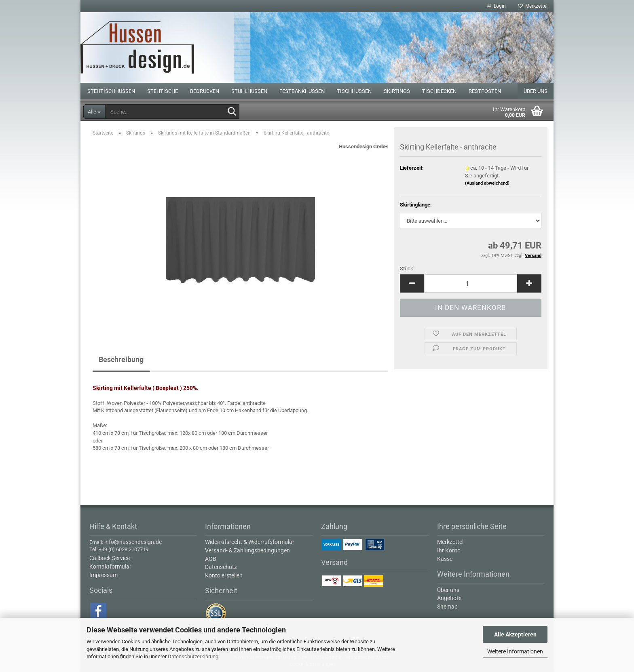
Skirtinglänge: (416, 205)
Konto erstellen (224, 575)
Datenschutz (221, 567)
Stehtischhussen (111, 91)
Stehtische (163, 91)
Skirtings (397, 91)
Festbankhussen (302, 91)
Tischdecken (439, 91)
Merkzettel (533, 6)
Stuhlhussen (249, 91)
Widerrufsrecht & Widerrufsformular (250, 542)
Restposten (485, 91)
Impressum (104, 575)
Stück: (407, 269)
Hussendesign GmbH (363, 146)
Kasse (445, 559)
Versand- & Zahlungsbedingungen (247, 550)
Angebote (449, 598)
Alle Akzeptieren (515, 634)
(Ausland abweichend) (487, 183)
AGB (211, 559)
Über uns (536, 91)
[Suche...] (94, 112)
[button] (412, 283)
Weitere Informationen (515, 651)
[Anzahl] (471, 283)
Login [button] (496, 6)
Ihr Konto (449, 550)
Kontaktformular (110, 567)
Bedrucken (205, 91)
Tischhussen (354, 91)
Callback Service (110, 558)
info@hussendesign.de (133, 542)
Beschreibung (121, 359)
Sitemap (447, 607)
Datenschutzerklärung (193, 656)
